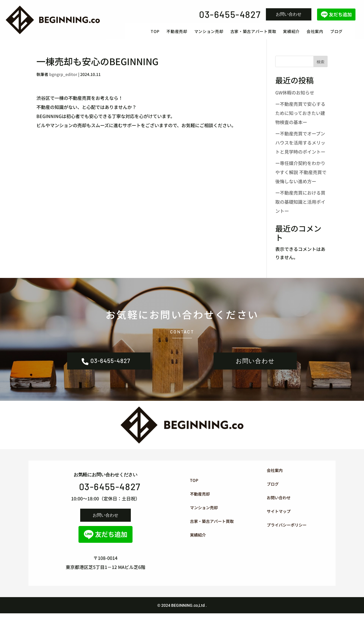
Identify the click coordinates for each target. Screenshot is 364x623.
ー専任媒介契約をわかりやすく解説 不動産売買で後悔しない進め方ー (301, 178)
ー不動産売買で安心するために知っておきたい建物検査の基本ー (300, 119)
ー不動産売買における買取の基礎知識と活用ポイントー (300, 207)
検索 (320, 68)
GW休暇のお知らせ (295, 98)
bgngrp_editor (63, 80)
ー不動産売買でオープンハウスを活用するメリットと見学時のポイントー (300, 148)
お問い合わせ (289, 14)
